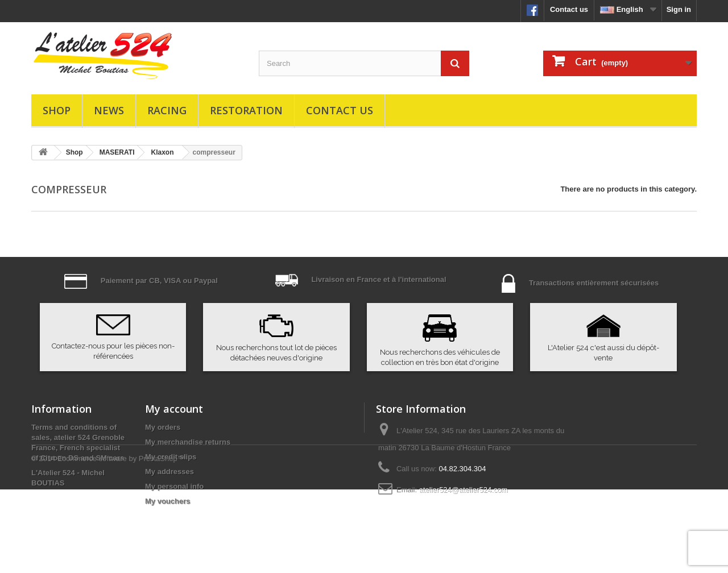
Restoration (246, 110)
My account (174, 409)
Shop (57, 110)
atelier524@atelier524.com (464, 490)
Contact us (569, 9)
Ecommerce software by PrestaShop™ (121, 542)
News (109, 110)
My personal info (174, 486)
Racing (167, 110)
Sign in (679, 9)
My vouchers (167, 501)
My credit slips (171, 457)
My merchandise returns (188, 442)
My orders (163, 427)
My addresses (169, 472)
